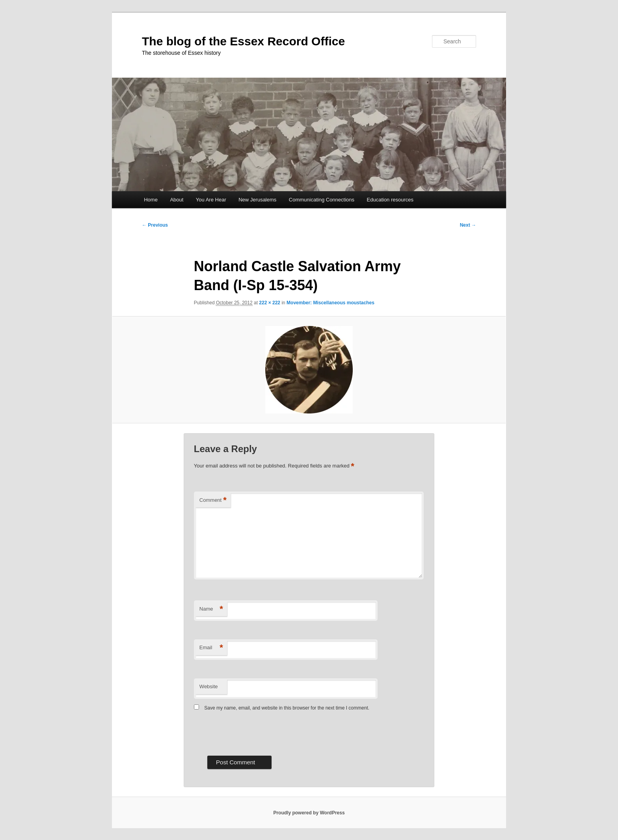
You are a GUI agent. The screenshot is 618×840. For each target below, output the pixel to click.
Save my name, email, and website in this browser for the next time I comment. (287, 708)
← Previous (155, 225)
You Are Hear (211, 200)
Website (209, 686)
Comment (213, 500)
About (177, 200)
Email (211, 648)
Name (211, 609)
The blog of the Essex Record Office (243, 41)
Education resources (390, 200)
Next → (468, 225)
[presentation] (254, 732)
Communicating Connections (322, 200)
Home (151, 200)
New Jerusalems (257, 200)
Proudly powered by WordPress (309, 813)
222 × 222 (270, 303)
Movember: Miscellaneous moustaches (330, 303)
